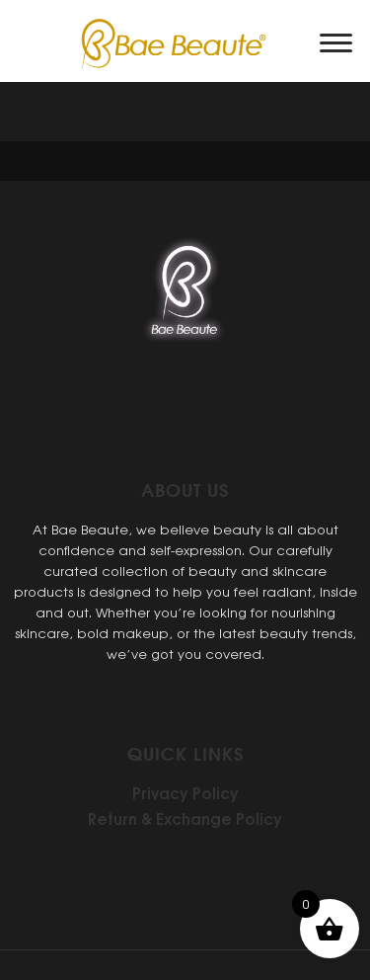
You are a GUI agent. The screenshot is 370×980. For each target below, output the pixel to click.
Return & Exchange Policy (185, 818)
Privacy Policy (185, 792)
